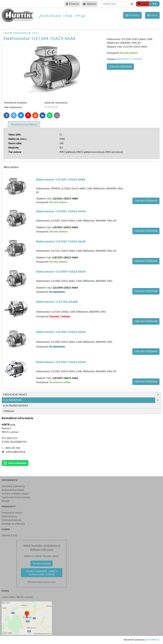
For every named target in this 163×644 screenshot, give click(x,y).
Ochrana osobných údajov (15, 494)
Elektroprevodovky (16, 406)
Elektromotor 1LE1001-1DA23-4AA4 (61, 211)
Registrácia (90, 4)
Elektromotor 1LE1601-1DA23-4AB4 (61, 179)
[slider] (51, 107)
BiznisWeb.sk (153, 640)
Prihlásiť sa (72, 4)
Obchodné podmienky (13, 486)
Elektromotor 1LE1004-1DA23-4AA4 (61, 272)
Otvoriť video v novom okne (42, 582)
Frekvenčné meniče (82, 395)
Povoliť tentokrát (42, 564)
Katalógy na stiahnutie (13, 524)
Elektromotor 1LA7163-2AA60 (57, 302)
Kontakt (6, 501)
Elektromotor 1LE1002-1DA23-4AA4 (61, 332)
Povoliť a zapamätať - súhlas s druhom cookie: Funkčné (42, 573)
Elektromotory (82, 400)
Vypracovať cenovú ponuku (16, 497)
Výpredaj (9, 411)
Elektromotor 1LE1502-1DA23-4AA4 (61, 241)
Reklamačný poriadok (13, 490)
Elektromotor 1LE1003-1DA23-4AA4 (61, 362)
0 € (154, 4)
